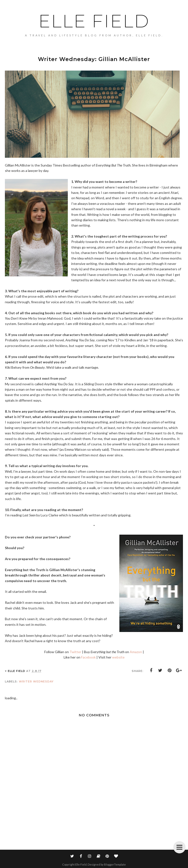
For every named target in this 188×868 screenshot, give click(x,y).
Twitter (75, 652)
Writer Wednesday (36, 681)
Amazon (136, 652)
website (118, 657)
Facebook (88, 657)
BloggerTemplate (115, 864)
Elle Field (94, 21)
